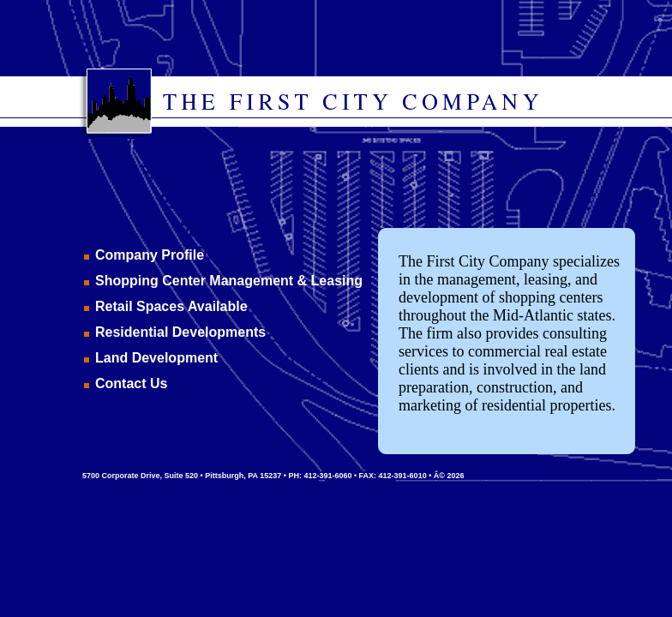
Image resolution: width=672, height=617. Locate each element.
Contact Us (131, 383)
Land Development (156, 358)
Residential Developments (180, 332)
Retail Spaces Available (171, 306)
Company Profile (150, 255)
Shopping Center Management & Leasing (229, 281)
